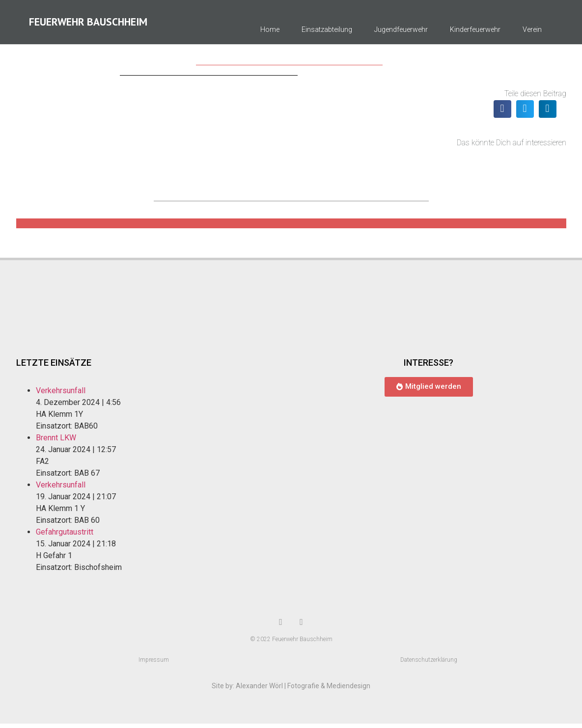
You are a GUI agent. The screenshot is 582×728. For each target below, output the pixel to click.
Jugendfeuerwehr (401, 32)
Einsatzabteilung (327, 32)
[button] (502, 113)
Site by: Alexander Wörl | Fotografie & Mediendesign (291, 690)
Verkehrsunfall (61, 395)
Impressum (154, 664)
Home (270, 32)
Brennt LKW (56, 442)
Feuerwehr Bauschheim (88, 24)
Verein (532, 32)
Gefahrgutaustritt (65, 536)
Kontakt (531, 55)
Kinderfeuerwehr (475, 32)
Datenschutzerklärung (429, 664)
